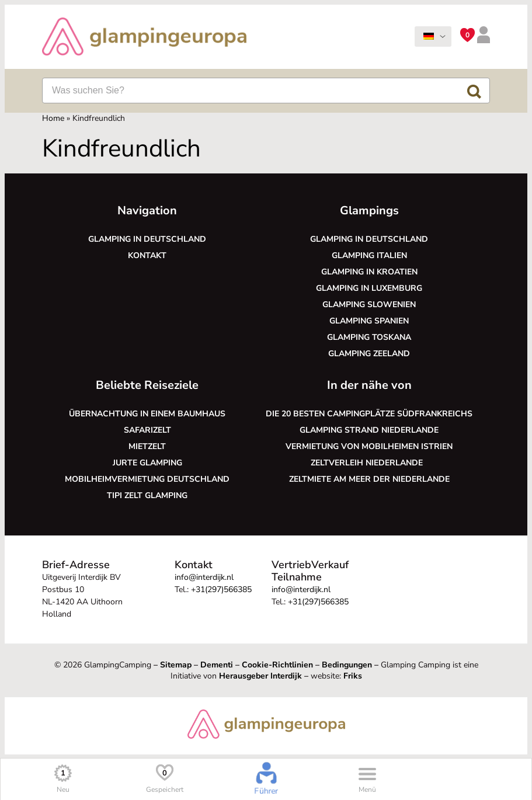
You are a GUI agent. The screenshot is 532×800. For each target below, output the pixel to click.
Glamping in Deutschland (147, 239)
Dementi (217, 665)
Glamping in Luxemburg (369, 288)
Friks (353, 676)
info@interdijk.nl (204, 577)
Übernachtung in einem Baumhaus (147, 414)
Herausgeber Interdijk (260, 676)
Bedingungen (347, 665)
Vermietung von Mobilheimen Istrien (369, 446)
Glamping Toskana (369, 337)
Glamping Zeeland (369, 354)
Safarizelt (147, 430)
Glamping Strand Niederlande (369, 430)
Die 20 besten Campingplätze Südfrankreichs (369, 414)
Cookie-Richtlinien (277, 665)
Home (53, 118)
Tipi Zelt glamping (147, 495)
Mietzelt (147, 446)
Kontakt (147, 255)
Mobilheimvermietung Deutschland (147, 479)
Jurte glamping (147, 463)
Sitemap (176, 665)
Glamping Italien (369, 255)
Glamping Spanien (369, 321)
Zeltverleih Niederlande (369, 463)
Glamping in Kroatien (369, 272)
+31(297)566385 (221, 589)
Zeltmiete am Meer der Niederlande (369, 479)
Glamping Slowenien (369, 305)
